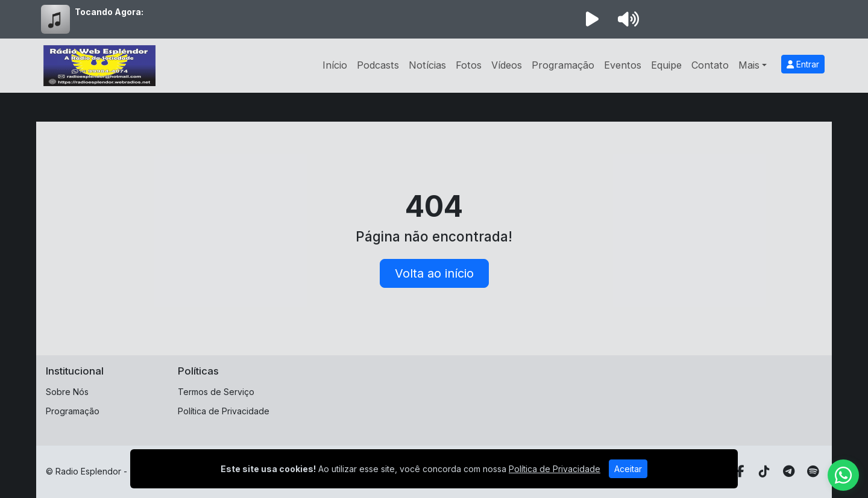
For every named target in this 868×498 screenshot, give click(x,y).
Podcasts (378, 65)
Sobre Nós (67, 392)
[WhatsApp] (843, 475)
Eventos (623, 65)
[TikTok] (764, 472)
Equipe (666, 65)
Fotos (469, 65)
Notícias (427, 65)
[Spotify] (813, 472)
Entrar (803, 64)
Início (335, 65)
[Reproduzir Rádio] (592, 19)
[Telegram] (789, 472)
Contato (710, 65)
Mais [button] (749, 65)
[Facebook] (741, 472)
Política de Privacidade (224, 411)
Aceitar (628, 469)
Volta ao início (434, 273)
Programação (563, 65)
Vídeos (507, 65)
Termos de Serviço (216, 392)
